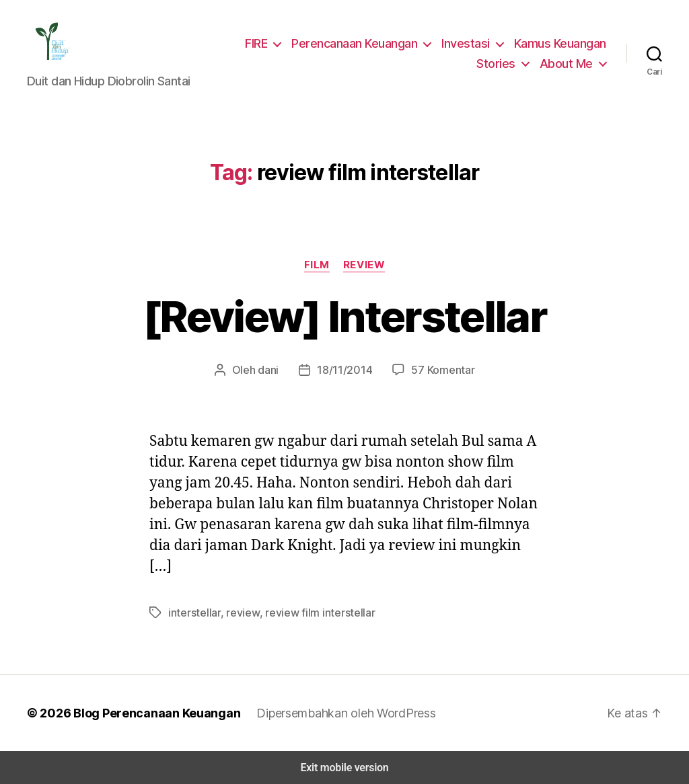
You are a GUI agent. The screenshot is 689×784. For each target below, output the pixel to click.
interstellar (192, 612)
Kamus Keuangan (560, 43)
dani (271, 369)
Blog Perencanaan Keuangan (149, 713)
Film (317, 265)
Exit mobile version (344, 768)
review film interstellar (305, 612)
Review (363, 265)
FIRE (260, 43)
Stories (502, 63)
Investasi (468, 43)
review (235, 612)
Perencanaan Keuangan (359, 43)
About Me (568, 63)
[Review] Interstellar (344, 317)
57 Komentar (440, 369)
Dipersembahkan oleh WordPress (335, 713)
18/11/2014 (346, 369)
